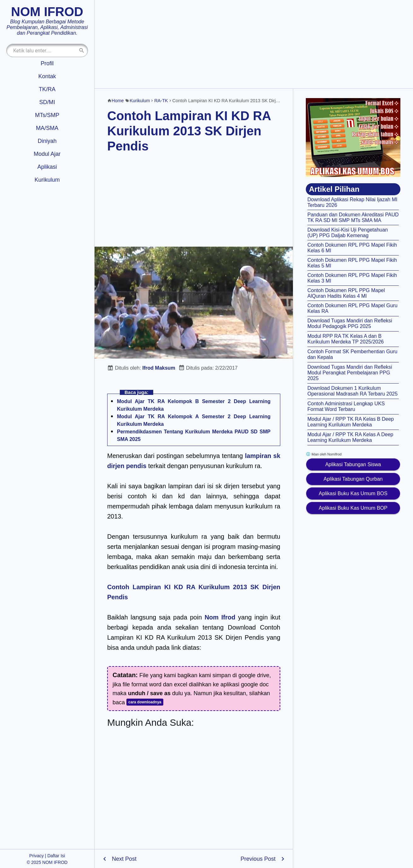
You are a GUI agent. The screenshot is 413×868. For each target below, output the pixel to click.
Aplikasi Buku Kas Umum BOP (353, 508)
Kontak (47, 76)
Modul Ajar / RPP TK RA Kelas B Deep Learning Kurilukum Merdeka (351, 422)
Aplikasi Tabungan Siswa (353, 464)
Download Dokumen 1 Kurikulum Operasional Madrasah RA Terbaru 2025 (352, 391)
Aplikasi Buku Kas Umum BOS (353, 493)
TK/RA (47, 89)
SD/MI (47, 102)
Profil (47, 63)
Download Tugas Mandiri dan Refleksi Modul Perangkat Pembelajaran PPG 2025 (350, 373)
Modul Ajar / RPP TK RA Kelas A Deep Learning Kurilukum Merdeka (350, 437)
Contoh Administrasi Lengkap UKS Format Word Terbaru (346, 406)
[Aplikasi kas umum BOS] (353, 138)
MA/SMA (47, 128)
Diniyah (47, 141)
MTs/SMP (47, 115)
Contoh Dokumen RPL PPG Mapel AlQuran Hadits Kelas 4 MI (346, 293)
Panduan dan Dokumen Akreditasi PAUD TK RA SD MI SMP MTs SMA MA (353, 217)
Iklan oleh (324, 454)
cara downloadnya (145, 702)
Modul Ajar (47, 154)
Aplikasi (47, 167)
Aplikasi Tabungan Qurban (353, 479)
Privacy (37, 856)
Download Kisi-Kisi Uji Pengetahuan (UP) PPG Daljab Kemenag (348, 233)
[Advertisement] (254, 44)
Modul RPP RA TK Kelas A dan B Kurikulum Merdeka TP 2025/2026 (346, 339)
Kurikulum (47, 180)
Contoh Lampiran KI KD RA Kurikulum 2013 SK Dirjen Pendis (189, 131)
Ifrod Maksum (159, 368)
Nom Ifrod (220, 617)
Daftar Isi (56, 856)
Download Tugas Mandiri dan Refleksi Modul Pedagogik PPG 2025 (350, 323)
